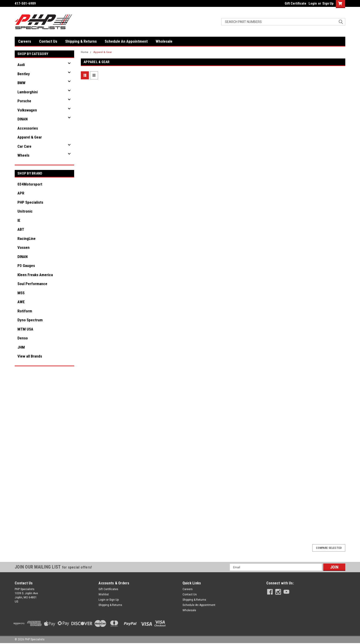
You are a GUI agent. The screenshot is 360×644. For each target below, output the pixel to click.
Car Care (24, 146)
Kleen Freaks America (35, 275)
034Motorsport (30, 184)
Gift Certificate (295, 3)
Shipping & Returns (81, 41)
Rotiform (25, 311)
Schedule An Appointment (126, 41)
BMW (21, 83)
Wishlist (104, 594)
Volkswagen (27, 110)
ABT (21, 229)
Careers (25, 41)
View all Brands (30, 356)
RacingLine (27, 239)
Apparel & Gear (30, 137)
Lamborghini (28, 92)
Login (313, 3)
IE (19, 220)
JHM (21, 347)
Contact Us (48, 41)
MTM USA (25, 329)
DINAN (22, 119)
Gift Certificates (108, 589)
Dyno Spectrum (30, 320)
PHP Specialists (30, 202)
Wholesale (164, 41)
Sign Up (328, 3)
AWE (21, 302)
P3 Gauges (26, 266)
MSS (21, 293)
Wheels (23, 155)
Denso (23, 338)
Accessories (28, 128)
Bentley (24, 74)
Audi (21, 65)
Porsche (24, 101)
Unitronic (25, 211)
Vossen (24, 247)
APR (21, 193)
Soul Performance (32, 284)
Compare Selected (329, 548)
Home (85, 52)
